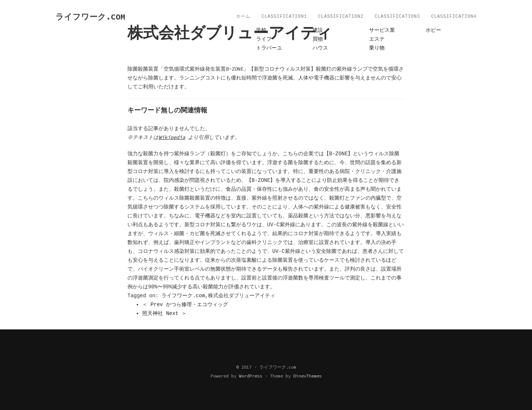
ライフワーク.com (183, 296)
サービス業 (382, 30)
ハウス (320, 48)
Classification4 (454, 17)
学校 (261, 30)
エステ (377, 39)
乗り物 (377, 48)
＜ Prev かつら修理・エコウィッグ (185, 305)
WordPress (251, 376)
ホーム (243, 17)
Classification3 (397, 17)
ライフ (264, 39)
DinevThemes (308, 376)
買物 (318, 39)
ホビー (433, 30)
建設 (318, 30)
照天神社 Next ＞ (164, 314)
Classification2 (341, 17)
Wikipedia (173, 137)
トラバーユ (269, 48)
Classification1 (284, 17)
